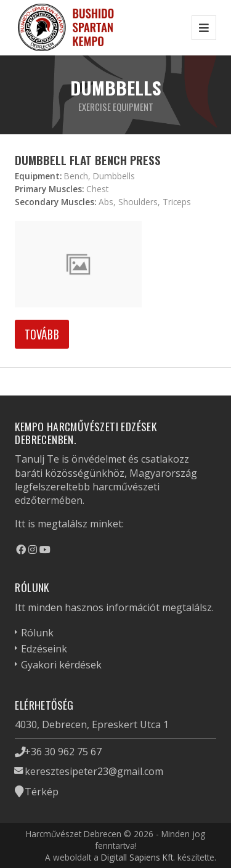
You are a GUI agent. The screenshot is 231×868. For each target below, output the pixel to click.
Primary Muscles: (49, 189)
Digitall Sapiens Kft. (138, 857)
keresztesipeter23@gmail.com (94, 771)
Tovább (42, 334)
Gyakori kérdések (61, 665)
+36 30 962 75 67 (63, 752)
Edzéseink (44, 649)
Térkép (42, 792)
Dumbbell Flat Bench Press (88, 160)
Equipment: (38, 176)
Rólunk (37, 633)
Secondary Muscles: (55, 202)
